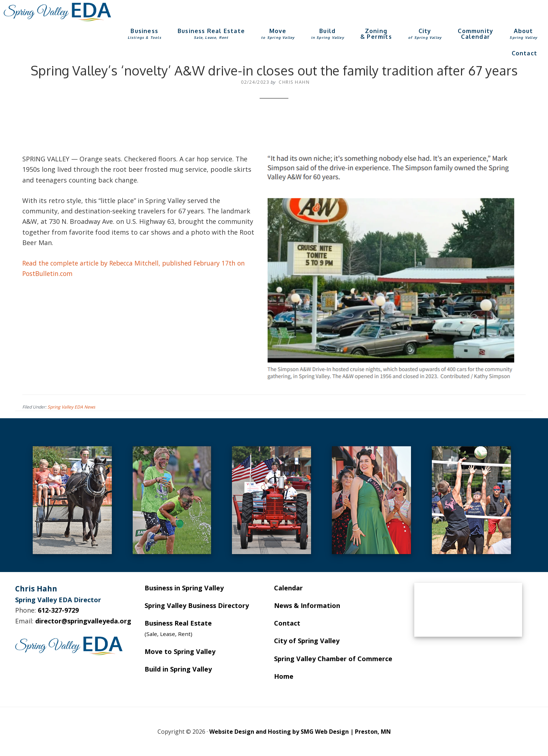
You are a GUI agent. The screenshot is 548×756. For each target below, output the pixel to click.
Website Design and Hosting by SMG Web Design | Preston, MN (300, 732)
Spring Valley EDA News (71, 407)
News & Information (307, 605)
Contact (287, 623)
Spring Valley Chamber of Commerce (333, 659)
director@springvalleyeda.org (83, 621)
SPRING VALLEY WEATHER (468, 610)
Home (284, 676)
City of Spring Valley (307, 641)
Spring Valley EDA (58, 12)
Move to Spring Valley (180, 651)
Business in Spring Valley (184, 588)
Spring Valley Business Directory (197, 605)
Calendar (288, 588)
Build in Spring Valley (178, 669)
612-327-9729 (58, 610)
